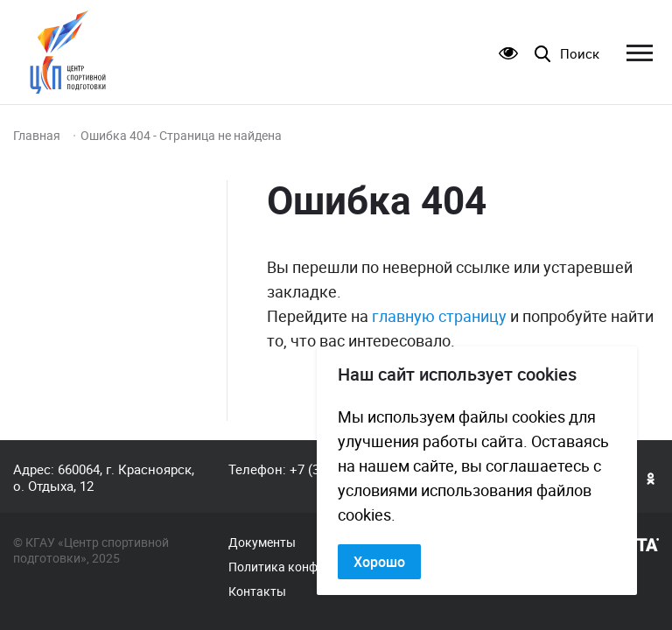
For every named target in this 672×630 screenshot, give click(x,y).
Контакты (257, 591)
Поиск (580, 54)
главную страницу (439, 316)
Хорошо (379, 562)
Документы (262, 542)
